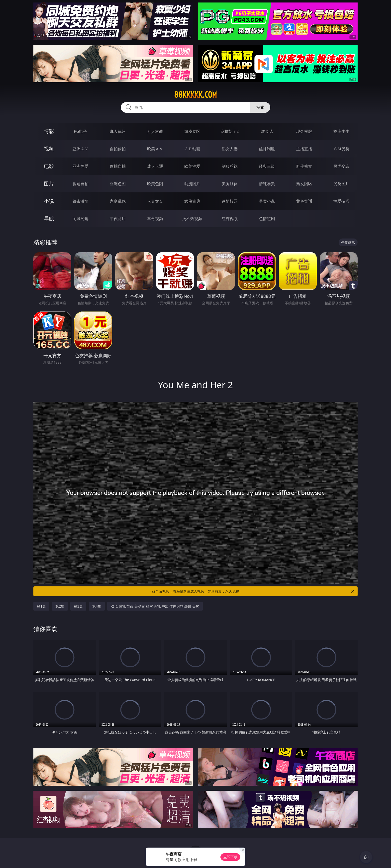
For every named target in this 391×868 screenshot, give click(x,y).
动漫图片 (192, 184)
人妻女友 (155, 201)
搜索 (260, 107)
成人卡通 (155, 166)
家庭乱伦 (118, 201)
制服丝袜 (230, 166)
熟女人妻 (230, 149)
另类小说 (267, 201)
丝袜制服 (267, 149)
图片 (49, 184)
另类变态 (341, 166)
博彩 (49, 131)
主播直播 (304, 149)
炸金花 (267, 131)
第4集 (97, 606)
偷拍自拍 (118, 166)
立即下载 (230, 857)
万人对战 (155, 131)
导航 (49, 218)
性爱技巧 (341, 201)
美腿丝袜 (230, 184)
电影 (49, 166)
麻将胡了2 (230, 131)
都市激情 (81, 201)
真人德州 (118, 131)
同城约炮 (81, 219)
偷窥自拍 (81, 184)
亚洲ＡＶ (81, 149)
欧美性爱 (192, 166)
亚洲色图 (118, 184)
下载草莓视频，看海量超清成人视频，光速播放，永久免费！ (252, 591)
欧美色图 (155, 184)
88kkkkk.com (195, 95)
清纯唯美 (267, 184)
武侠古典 (192, 201)
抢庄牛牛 (341, 131)
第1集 (41, 606)
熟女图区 (304, 184)
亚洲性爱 (81, 166)
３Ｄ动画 (192, 149)
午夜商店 (118, 219)
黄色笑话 (304, 201)
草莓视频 (155, 219)
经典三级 (267, 166)
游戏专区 (192, 131)
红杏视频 (230, 219)
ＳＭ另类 (341, 149)
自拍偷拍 (118, 149)
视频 (49, 149)
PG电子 (80, 131)
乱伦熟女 (304, 166)
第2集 (60, 606)
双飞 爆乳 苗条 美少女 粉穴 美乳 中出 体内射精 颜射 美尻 (155, 606)
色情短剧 (267, 219)
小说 (49, 201)
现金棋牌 (304, 131)
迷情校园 (230, 201)
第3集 (78, 606)
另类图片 (341, 184)
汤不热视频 (192, 219)
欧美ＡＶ (155, 149)
